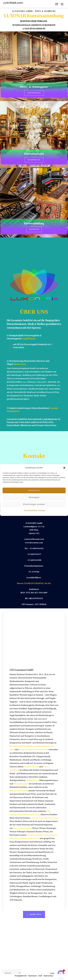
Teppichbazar (29, 339)
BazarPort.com (34, 160)
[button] (64, 468)
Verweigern (34, 497)
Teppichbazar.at (34, 93)
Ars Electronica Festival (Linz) (44, 818)
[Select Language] (12, 973)
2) (8, 361)
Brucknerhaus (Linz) (30, 838)
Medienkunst (32, 780)
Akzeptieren (34, 490)
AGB (40, 976)
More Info (34, 914)
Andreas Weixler (31, 767)
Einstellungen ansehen (34, 504)
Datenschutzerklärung (31, 510)
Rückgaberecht (21, 976)
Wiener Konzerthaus (22, 828)
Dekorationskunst (34, 154)
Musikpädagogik (21, 784)
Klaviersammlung (34, 223)
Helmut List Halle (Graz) (38, 835)
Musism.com (34, 229)
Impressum (42, 510)
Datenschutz (48, 976)
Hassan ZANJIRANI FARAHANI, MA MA (34, 583)
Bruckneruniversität (19, 791)
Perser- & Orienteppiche (34, 87)
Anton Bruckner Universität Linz (33, 750)
